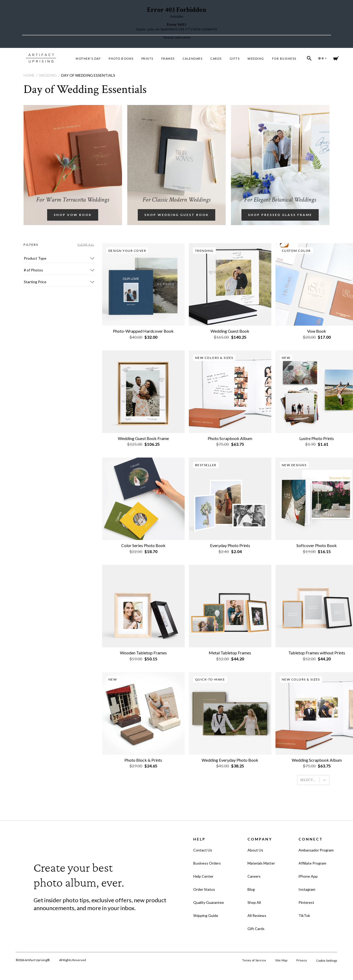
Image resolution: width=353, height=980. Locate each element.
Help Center (203, 876)
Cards (216, 59)
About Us (255, 850)
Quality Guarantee (209, 902)
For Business (284, 59)
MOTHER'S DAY (88, 59)
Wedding (256, 59)
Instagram (307, 889)
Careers (254, 876)
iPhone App (308, 876)
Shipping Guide (206, 915)
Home (29, 75)
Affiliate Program (312, 863)
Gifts (235, 59)
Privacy (302, 960)
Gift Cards (256, 929)
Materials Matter (261, 863)
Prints (147, 59)
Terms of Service (254, 960)
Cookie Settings (327, 960)
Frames (168, 59)
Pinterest (306, 902)
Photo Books (121, 59)
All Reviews (257, 915)
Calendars (193, 59)
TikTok (304, 915)
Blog (251, 889)
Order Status (204, 889)
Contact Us (203, 850)
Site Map (281, 960)
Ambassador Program (316, 850)
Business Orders (207, 863)
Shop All (254, 902)
